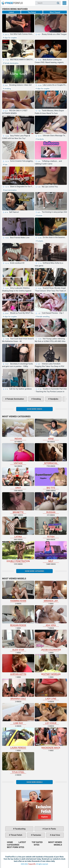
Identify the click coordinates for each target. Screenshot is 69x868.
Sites (37, 845)
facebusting (20, 829)
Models (58, 845)
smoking (7, 89)
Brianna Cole (18, 689)
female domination (11, 63)
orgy (18, 478)
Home (12, 2)
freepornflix (32, 864)
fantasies (37, 835)
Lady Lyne (51, 689)
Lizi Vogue (51, 714)
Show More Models (34, 782)
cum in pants (50, 829)
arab (51, 429)
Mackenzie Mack (51, 738)
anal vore (56, 835)
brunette (18, 503)
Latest (11, 12)
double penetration (18, 552)
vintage (18, 454)
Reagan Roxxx (18, 616)
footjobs (40, 241)
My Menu (64, 3)
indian (18, 429)
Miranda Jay (51, 591)
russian (51, 503)
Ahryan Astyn (18, 665)
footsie (39, 216)
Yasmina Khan (18, 591)
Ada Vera (51, 616)
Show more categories (34, 571)
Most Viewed (55, 12)
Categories (13, 845)
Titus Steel (18, 763)
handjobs (40, 139)
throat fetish (16, 835)
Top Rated (32, 12)
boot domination (10, 190)
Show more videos (34, 409)
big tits (51, 478)
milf (51, 552)
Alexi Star (18, 640)
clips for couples (10, 38)
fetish (51, 527)
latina (18, 527)
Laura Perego (18, 738)
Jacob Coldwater (51, 640)
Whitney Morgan (51, 665)
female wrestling (43, 317)
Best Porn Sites (16, 847)
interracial (51, 454)
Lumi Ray (18, 714)
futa (6, 165)
